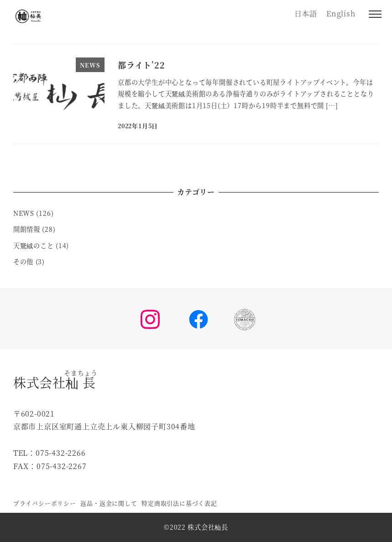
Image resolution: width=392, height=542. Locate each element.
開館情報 (27, 229)
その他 (23, 261)
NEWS (24, 213)
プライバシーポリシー (45, 503)
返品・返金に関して (109, 503)
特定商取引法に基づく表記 (179, 503)
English (341, 13)
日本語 (306, 13)
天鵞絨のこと (34, 245)
